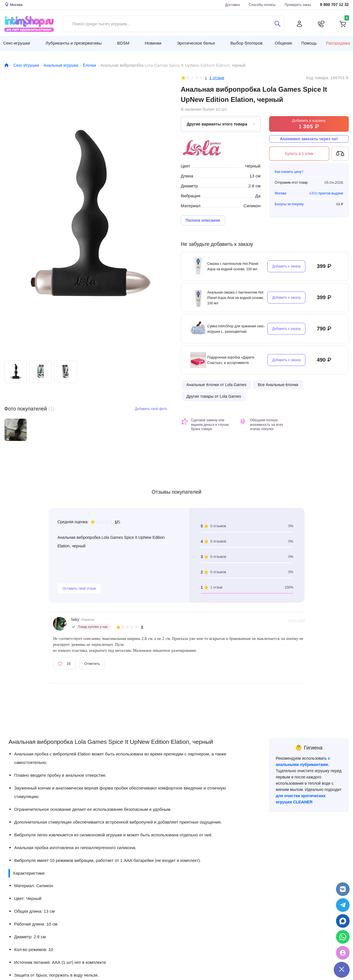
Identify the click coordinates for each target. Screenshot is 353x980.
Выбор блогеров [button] (246, 43)
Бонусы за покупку (289, 204)
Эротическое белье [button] (196, 43)
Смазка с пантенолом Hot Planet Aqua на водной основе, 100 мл (233, 266)
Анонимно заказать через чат (309, 139)
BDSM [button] (123, 43)
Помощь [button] (309, 43)
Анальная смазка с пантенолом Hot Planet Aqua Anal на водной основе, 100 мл (236, 298)
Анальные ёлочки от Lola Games (217, 385)
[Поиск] (277, 24)
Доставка (232, 5)
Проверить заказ (298, 5)
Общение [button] (283, 43)
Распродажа (338, 43)
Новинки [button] (153, 43)
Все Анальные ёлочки (278, 385)
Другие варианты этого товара (217, 124)
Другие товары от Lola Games (214, 396)
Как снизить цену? (289, 172)
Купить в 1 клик (299, 154)
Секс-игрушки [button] (17, 43)
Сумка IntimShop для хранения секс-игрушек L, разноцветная (236, 329)
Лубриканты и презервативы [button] (74, 43)
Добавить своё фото (151, 409)
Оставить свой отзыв (79, 588)
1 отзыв (217, 78)
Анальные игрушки (61, 65)
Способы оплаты (262, 5)
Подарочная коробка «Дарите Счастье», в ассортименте (231, 360)
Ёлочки (89, 65)
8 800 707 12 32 (334, 5)
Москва (281, 193)
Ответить (92, 663)
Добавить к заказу (287, 266)
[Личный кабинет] (299, 24)
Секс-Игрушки (26, 65)
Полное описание (203, 220)
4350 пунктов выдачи (326, 193)
